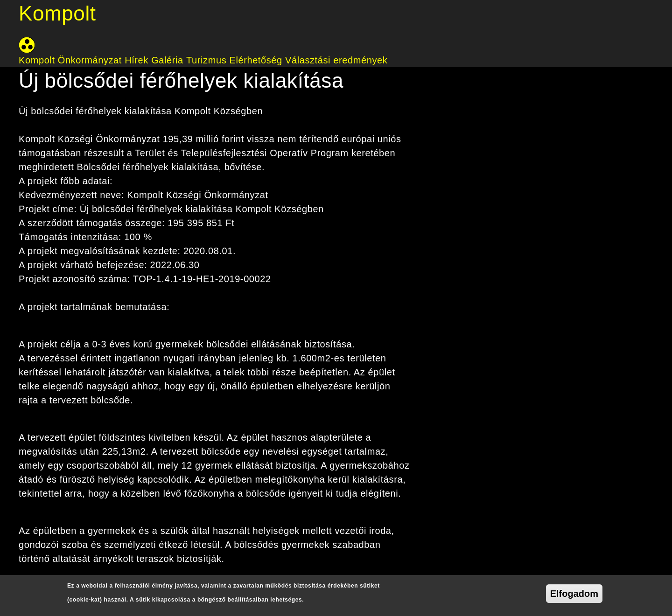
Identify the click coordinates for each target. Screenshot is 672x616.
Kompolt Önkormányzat (70, 60)
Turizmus (206, 60)
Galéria (167, 60)
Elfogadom (574, 594)
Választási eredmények (336, 60)
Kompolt (57, 13)
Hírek (136, 60)
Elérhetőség (255, 60)
